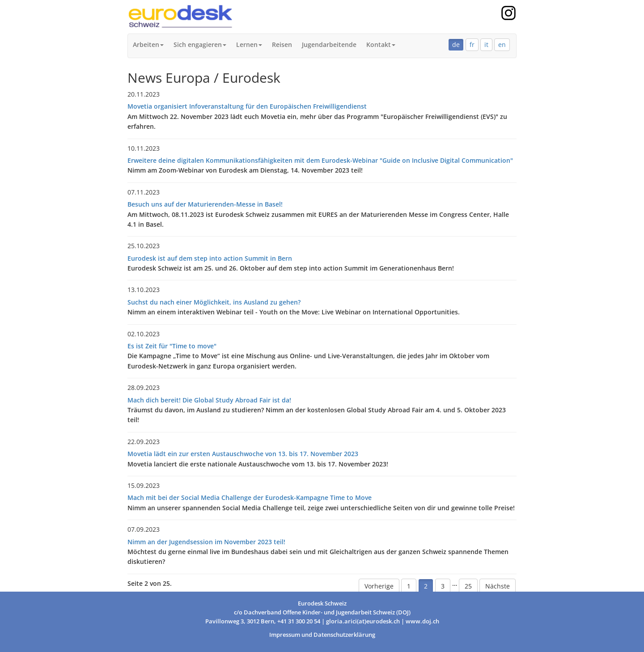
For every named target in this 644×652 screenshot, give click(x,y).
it (486, 44)
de (456, 44)
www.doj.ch (422, 621)
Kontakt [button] (381, 44)
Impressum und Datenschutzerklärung (322, 635)
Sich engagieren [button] (200, 44)
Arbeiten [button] (148, 44)
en (502, 44)
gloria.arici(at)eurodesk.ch (363, 621)
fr (472, 44)
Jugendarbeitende (329, 44)
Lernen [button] (249, 44)
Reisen (282, 44)
